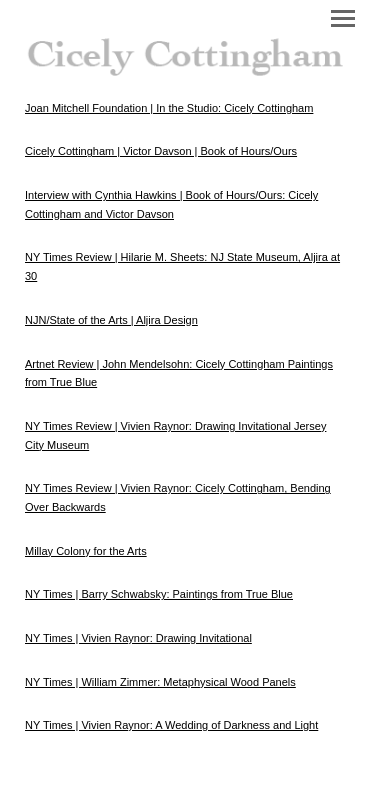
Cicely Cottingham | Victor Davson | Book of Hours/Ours (161, 151)
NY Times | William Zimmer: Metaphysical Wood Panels (160, 682)
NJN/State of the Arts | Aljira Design (111, 320)
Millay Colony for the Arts (86, 551)
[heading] (187, 49)
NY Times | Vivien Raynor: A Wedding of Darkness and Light (171, 725)
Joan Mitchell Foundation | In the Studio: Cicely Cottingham (169, 108)
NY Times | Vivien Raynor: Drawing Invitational (138, 638)
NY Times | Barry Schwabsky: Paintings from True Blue (159, 594)
